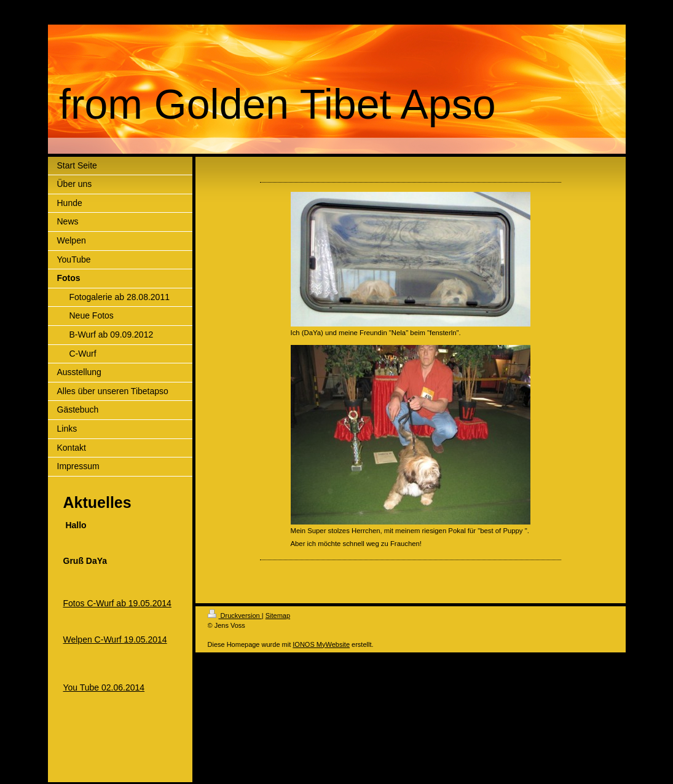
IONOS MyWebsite (321, 644)
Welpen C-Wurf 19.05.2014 (115, 639)
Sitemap (278, 616)
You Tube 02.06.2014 (104, 687)
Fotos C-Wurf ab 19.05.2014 (117, 603)
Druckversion (235, 616)
